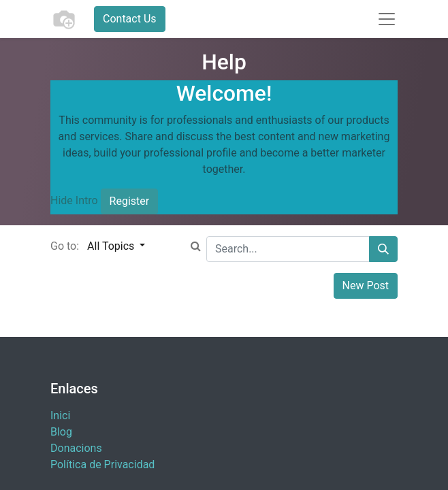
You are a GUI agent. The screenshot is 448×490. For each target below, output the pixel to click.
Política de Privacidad (102, 464)
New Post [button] (366, 285)
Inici (60, 415)
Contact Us (130, 19)
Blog (61, 432)
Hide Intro (74, 200)
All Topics (112, 246)
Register (130, 201)
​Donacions (76, 448)
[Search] (383, 249)
